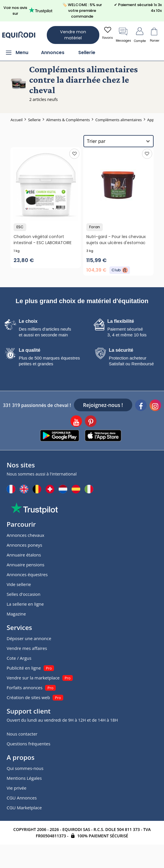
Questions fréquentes (28, 744)
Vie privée (16, 788)
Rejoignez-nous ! (103, 405)
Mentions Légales (24, 778)
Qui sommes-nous (25, 768)
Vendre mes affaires (27, 648)
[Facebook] (141, 406)
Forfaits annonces (25, 688)
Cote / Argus (19, 658)
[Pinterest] (91, 422)
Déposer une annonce (29, 638)
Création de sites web (28, 697)
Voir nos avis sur (28, 11)
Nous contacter (22, 734)
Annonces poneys (24, 545)
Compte (140, 34)
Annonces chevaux (25, 535)
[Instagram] (155, 406)
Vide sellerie (19, 584)
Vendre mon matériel (73, 35)
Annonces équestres (27, 574)
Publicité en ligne (24, 668)
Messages (123, 34)
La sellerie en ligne (25, 604)
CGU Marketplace (24, 808)
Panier (154, 34)
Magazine (16, 614)
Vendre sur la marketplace (33, 678)
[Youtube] (76, 422)
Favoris (108, 33)
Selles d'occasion (24, 594)
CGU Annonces (22, 798)
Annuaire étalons (24, 555)
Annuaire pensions (26, 565)
